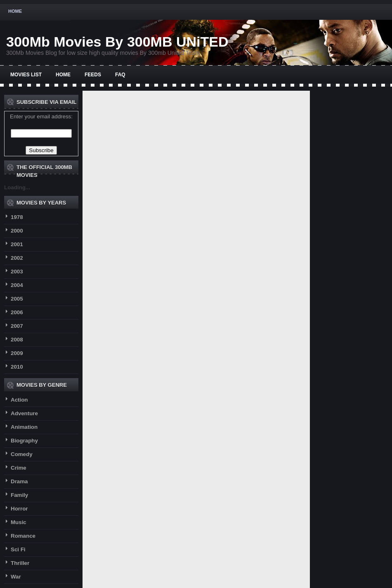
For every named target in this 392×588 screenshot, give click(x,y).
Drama (19, 481)
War (16, 577)
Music (19, 522)
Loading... (17, 187)
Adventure (24, 413)
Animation (24, 427)
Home (15, 11)
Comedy (22, 454)
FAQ (120, 75)
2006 (17, 312)
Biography (24, 441)
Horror (19, 509)
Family (19, 495)
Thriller (20, 563)
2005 (17, 299)
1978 (17, 217)
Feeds (93, 75)
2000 (17, 231)
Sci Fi (18, 549)
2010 (17, 367)
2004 (17, 285)
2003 (17, 272)
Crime (19, 468)
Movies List (26, 75)
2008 (17, 340)
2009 (17, 353)
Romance (23, 536)
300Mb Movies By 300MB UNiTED (117, 42)
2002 (17, 258)
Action (19, 400)
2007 (17, 326)
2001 (17, 244)
